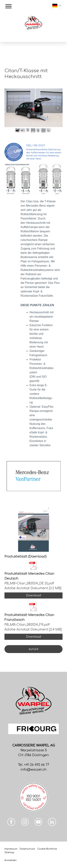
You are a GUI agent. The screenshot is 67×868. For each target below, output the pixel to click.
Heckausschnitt (36, 223)
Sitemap (9, 852)
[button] (56, 6)
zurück (34, 649)
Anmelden (11, 860)
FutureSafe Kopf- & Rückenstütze (41, 432)
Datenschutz (27, 849)
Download (34, 595)
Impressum (11, 849)
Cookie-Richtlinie (47, 849)
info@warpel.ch (34, 770)
